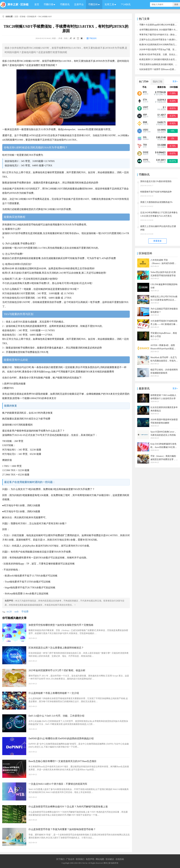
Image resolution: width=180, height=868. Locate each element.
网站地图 (100, 859)
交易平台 (79, 4)
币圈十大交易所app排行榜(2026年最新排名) (159, 25)
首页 (37, 4)
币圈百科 (93, 4)
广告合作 (70, 859)
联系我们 (80, 859)
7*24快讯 (126, 4)
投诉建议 (110, 859)
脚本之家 (13, 5)
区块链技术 (32, 17)
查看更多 (157, 241)
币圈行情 (48, 4)
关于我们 (60, 859)
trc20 (9, 612)
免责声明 (90, 859)
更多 (175, 81)
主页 (16, 17)
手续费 (25, 612)
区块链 (24, 5)
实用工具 (109, 4)
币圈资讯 (65, 4)
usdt (17, 612)
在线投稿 (120, 859)
